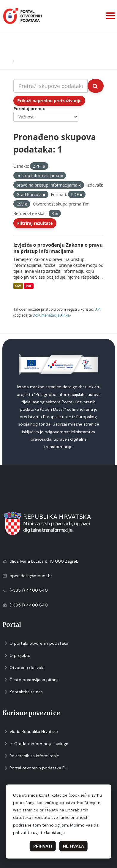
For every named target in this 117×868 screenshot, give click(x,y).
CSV (18, 286)
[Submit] (96, 86)
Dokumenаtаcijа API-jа (51, 315)
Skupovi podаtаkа (41, 61)
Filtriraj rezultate (35, 223)
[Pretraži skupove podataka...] (50, 86)
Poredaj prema (29, 109)
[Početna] (7, 61)
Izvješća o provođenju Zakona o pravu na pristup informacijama (58, 248)
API (98, 309)
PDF (29, 286)
